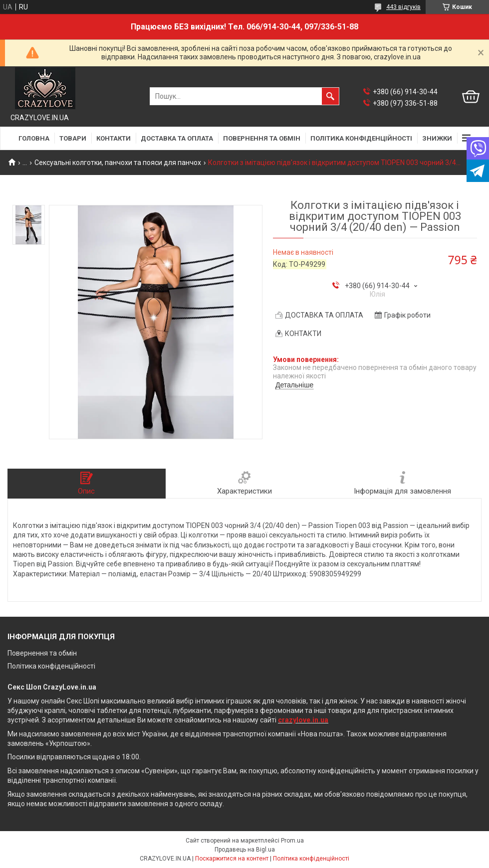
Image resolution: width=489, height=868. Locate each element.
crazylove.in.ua (303, 720)
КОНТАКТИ (114, 138)
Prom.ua (292, 841)
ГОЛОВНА (34, 138)
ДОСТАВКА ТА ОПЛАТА (177, 138)
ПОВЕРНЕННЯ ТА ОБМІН (262, 138)
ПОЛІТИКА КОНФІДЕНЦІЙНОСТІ (361, 138)
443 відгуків (403, 7)
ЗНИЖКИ (437, 138)
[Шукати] (330, 96)
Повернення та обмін (42, 653)
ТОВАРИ (73, 138)
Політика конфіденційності (51, 666)
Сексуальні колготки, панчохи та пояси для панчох (118, 163)
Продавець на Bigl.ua (245, 850)
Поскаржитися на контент (232, 859)
